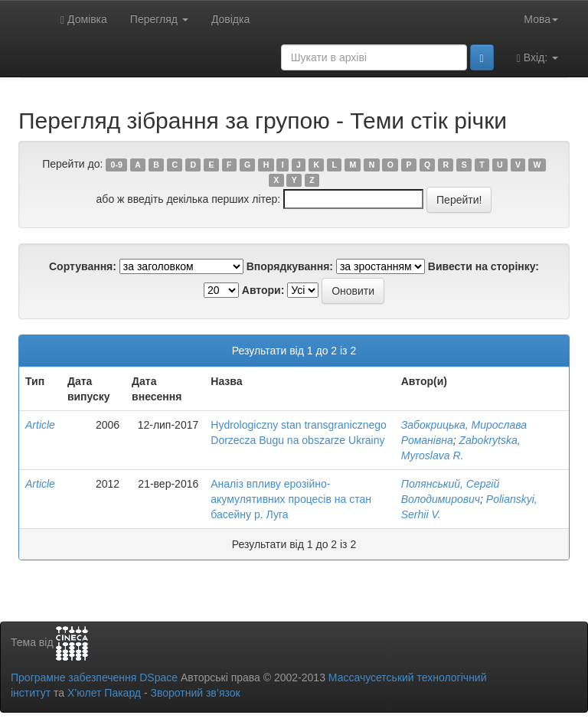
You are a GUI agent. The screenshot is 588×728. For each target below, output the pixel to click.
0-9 (117, 165)
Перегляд (159, 19)
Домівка (84, 20)
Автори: (263, 290)
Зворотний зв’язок (195, 693)
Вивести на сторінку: (483, 266)
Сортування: (83, 266)
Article (40, 425)
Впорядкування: (290, 266)
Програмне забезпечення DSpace (94, 677)
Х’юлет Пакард (104, 693)
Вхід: (537, 58)
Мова (541, 19)
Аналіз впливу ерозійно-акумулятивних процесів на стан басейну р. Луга (291, 499)
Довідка (230, 19)
